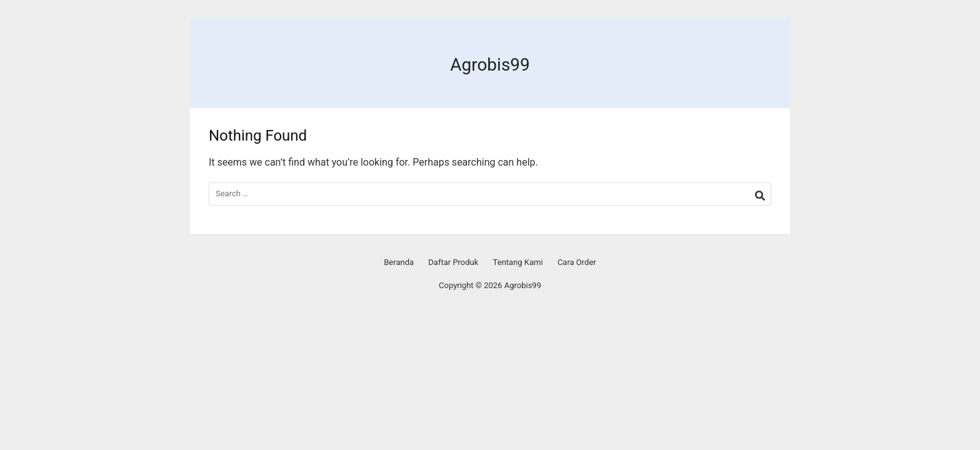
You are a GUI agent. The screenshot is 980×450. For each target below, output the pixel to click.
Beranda (399, 262)
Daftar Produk (453, 262)
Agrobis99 (490, 65)
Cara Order (577, 262)
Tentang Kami (518, 262)
